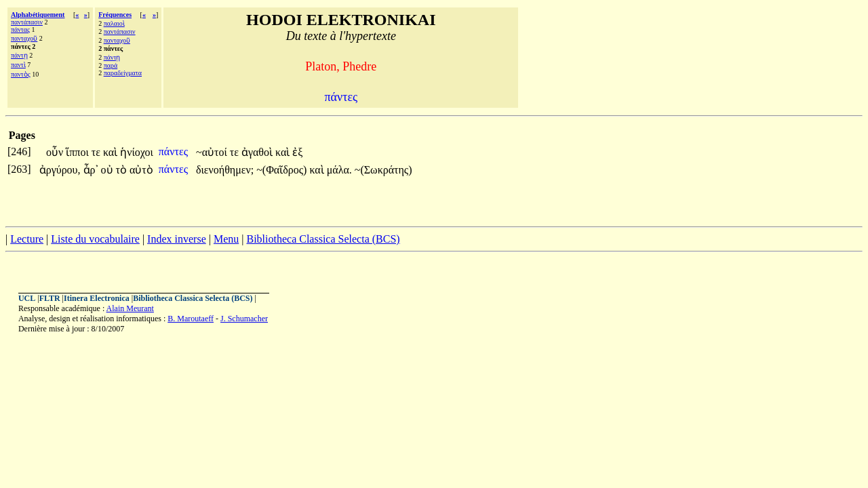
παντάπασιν (27, 22)
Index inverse (177, 239)
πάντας (20, 29)
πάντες (175, 151)
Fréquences (115, 15)
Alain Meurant (130, 308)
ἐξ (297, 152)
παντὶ (18, 65)
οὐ (108, 170)
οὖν (56, 152)
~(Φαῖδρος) (281, 170)
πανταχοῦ (24, 38)
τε (97, 152)
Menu (226, 239)
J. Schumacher (244, 319)
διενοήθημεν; (225, 170)
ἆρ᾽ (91, 170)
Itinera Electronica (97, 298)
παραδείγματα (123, 73)
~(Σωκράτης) (383, 170)
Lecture (27, 239)
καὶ (112, 152)
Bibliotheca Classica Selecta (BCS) (323, 239)
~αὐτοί (213, 152)
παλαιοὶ (114, 23)
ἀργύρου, (60, 170)
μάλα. (339, 170)
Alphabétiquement (38, 15)
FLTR (50, 298)
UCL (27, 298)
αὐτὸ (141, 170)
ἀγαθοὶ (258, 152)
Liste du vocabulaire (95, 239)
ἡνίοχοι (137, 152)
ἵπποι (78, 152)
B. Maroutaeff (191, 319)
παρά (111, 65)
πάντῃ (19, 55)
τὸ (123, 170)
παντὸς (21, 74)
